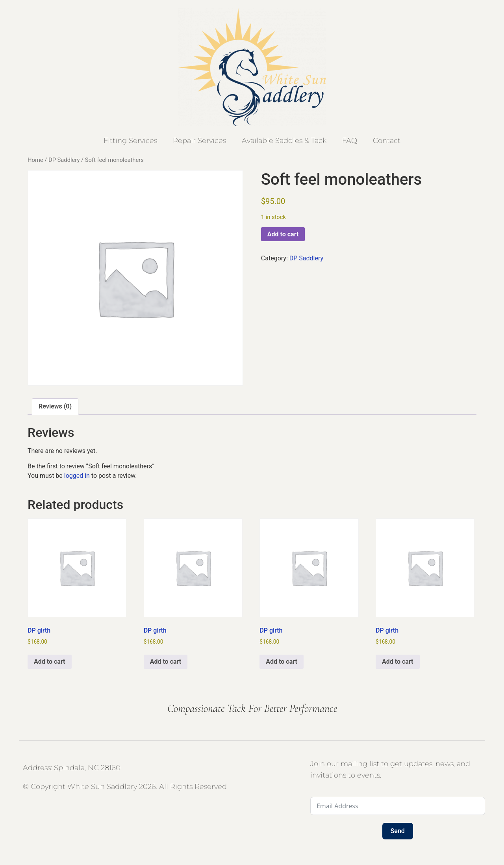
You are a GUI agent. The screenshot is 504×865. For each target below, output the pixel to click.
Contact (387, 141)
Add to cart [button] (50, 662)
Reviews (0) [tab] (55, 406)
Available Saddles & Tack (284, 141)
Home (35, 160)
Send (398, 831)
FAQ (350, 141)
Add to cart (283, 234)
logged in (77, 476)
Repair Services (199, 141)
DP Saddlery (64, 160)
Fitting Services (130, 141)
